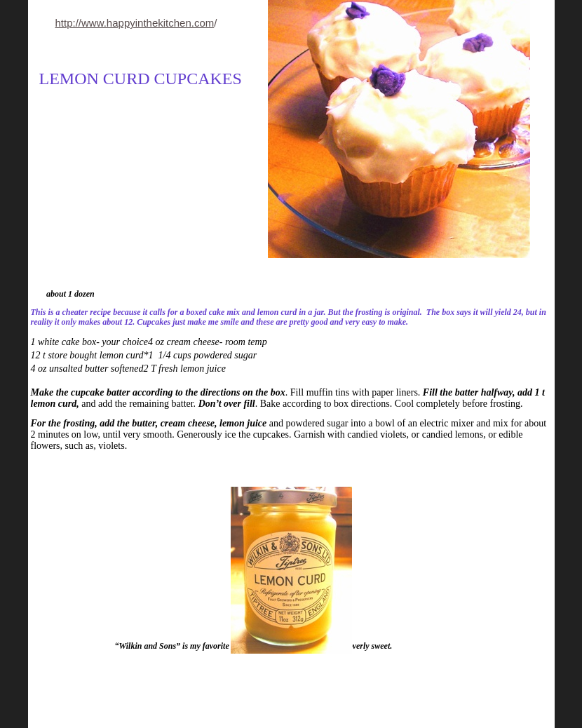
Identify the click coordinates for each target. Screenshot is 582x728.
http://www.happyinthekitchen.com (135, 23)
